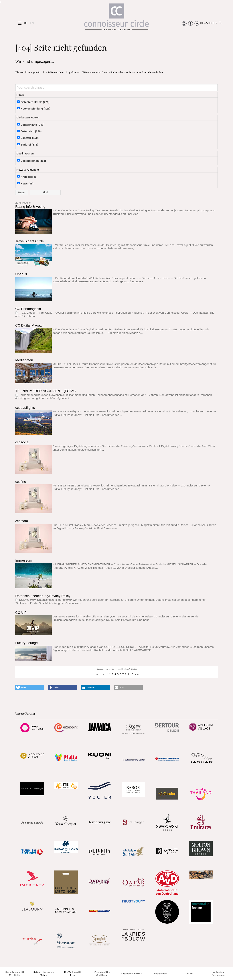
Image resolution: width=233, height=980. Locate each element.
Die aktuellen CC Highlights (15, 974)
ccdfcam (22, 521)
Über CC (22, 274)
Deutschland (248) (32, 125)
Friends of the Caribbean (102, 974)
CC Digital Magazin (30, 325)
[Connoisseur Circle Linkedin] (197, 23)
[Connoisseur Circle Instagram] (184, 23)
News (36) (27, 183)
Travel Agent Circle (30, 241)
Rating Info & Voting (30, 207)
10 (132, 674)
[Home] (116, 18)
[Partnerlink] (32, 728)
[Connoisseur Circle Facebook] (190, 23)
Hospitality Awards (131, 973)
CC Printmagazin (28, 309)
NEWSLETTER (209, 23)
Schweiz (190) (30, 138)
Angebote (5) (29, 177)
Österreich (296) (31, 131)
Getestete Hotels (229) (35, 102)
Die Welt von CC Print (73, 974)
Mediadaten (24, 360)
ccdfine (21, 482)
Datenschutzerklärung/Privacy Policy (43, 596)
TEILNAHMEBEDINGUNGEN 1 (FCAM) (46, 391)
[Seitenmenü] (20, 23)
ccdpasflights (25, 408)
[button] (30, 687)
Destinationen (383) (33, 161)
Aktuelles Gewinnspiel (219, 974)
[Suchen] (221, 23)
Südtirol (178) (29, 145)
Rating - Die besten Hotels (44, 974)
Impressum (24, 560)
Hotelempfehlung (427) (35, 109)
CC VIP (21, 613)
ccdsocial (22, 442)
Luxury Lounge (26, 643)
